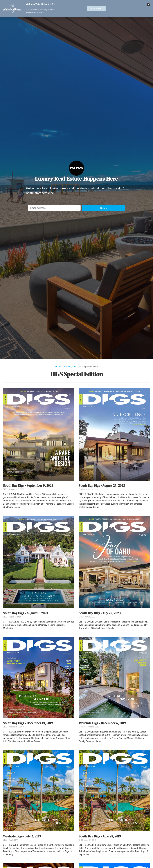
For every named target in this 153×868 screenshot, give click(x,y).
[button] (104, 208)
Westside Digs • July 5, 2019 (22, 836)
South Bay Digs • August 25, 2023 (102, 486)
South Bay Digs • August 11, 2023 (25, 613)
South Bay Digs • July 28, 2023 (100, 613)
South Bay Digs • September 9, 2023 (28, 486)
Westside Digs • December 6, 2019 (102, 723)
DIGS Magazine (70, 366)
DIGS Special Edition (76, 374)
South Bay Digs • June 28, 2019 (100, 836)
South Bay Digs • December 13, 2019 (28, 723)
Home (58, 366)
